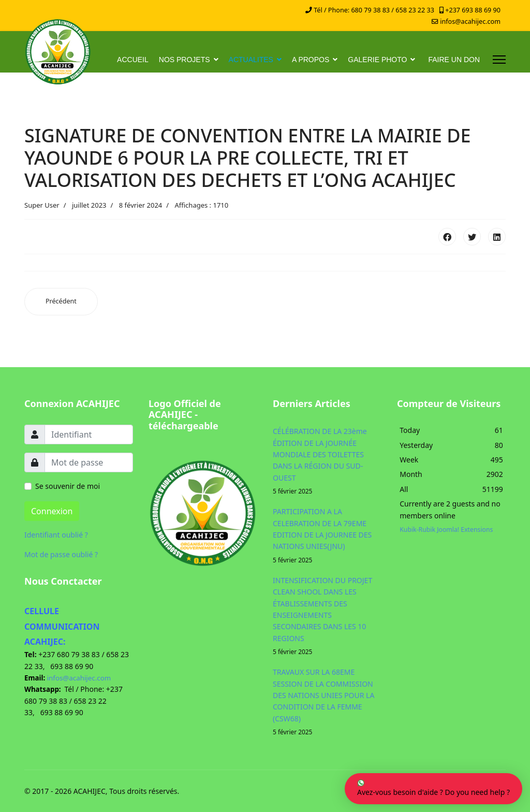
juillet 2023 (89, 205)
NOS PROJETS (185, 60)
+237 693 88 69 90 (473, 10)
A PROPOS (311, 60)
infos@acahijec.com (470, 21)
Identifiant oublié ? (56, 535)
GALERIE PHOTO (377, 60)
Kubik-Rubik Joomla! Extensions (446, 530)
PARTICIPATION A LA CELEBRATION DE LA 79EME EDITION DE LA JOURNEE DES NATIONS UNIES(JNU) (327, 536)
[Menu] (499, 60)
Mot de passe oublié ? (61, 554)
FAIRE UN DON (454, 60)
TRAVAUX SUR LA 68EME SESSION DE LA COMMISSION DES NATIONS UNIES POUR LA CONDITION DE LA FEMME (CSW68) (327, 702)
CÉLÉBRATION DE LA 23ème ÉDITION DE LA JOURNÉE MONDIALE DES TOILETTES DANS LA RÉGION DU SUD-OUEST (327, 461)
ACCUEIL (133, 60)
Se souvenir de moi (68, 486)
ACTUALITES (251, 60)
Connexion (52, 511)
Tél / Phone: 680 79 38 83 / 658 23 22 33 (374, 10)
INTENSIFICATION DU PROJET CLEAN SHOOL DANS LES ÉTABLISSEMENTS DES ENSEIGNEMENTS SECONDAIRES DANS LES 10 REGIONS (327, 616)
